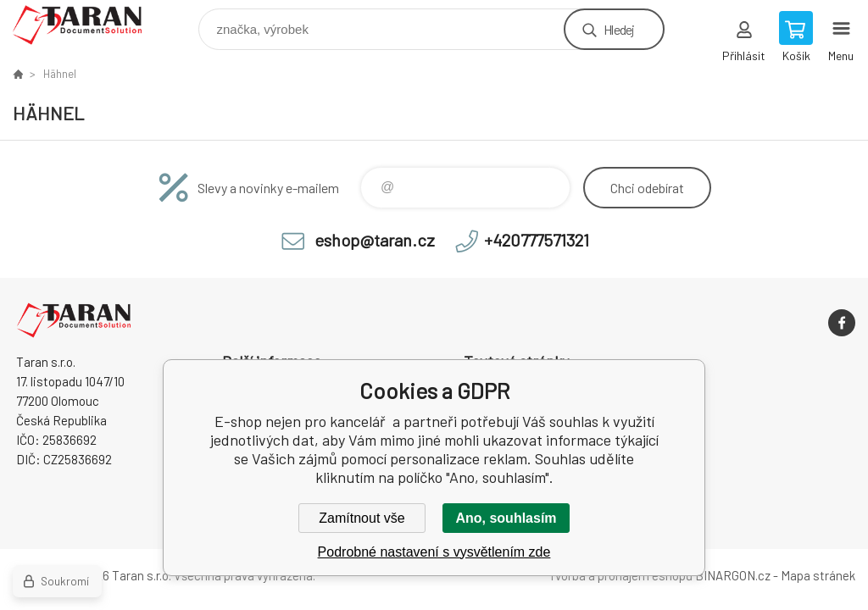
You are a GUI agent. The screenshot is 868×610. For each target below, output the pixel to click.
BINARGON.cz (733, 575)
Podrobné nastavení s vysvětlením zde (434, 552)
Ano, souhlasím (506, 518)
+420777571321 (537, 240)
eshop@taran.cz (375, 240)
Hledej (619, 29)
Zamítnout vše (362, 518)
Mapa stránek (818, 575)
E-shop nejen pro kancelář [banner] (88, 25)
